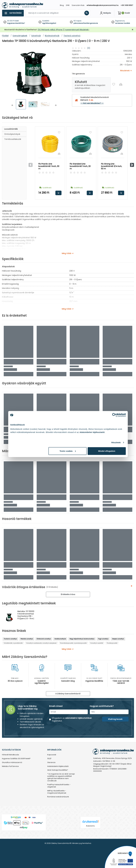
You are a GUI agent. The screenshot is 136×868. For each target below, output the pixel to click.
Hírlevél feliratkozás (10, 755)
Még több (67, 253)
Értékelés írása (68, 594)
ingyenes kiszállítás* (16, 23)
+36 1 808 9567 (127, 5)
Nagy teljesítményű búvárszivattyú (82, 639)
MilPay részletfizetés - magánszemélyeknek (57, 792)
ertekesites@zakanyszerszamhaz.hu (103, 5)
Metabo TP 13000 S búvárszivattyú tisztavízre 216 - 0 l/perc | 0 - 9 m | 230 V (26, 616)
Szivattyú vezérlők (97, 643)
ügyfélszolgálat (49, 23)
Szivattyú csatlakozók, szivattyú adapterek (41, 643)
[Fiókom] (105, 13)
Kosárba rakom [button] (58, 193)
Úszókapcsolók (112, 643)
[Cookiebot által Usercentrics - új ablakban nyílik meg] (114, 415)
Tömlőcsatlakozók (13, 139)
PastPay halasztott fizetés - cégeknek (59, 786)
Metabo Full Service (10, 766)
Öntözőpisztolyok (12, 134)
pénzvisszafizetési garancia (86, 23)
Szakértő (46, 21)
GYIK (68, 5)
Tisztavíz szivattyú (10, 639)
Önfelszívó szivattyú (44, 639)
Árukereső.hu (90, 826)
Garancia (51, 763)
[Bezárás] (133, 30)
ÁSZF (49, 759)
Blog (62, 5)
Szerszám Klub (78, 5)
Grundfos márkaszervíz (12, 763)
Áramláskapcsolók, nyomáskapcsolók (73, 643)
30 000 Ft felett (13, 21)
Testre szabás (68, 451)
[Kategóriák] (13, 13)
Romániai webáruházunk (58, 797)
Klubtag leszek (115, 719)
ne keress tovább (123, 23)
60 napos (77, 21)
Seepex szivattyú (118, 639)
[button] (12, 105)
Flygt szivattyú (103, 639)
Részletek (116, 442)
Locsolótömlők (11, 129)
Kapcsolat (52, 755)
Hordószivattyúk (60, 639)
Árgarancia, (120, 21)
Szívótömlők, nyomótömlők (13, 643)
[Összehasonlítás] (121, 84)
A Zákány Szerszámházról (68, 694)
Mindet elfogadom (107, 451)
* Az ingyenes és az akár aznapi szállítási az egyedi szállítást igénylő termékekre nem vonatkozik (61, 777)
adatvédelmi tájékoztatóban (78, 718)
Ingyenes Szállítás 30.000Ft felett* (16, 759)
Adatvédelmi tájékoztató (58, 766)
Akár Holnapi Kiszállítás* (58, 770)
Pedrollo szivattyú (27, 639)
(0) (89, 48)
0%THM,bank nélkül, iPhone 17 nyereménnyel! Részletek (63, 30)
